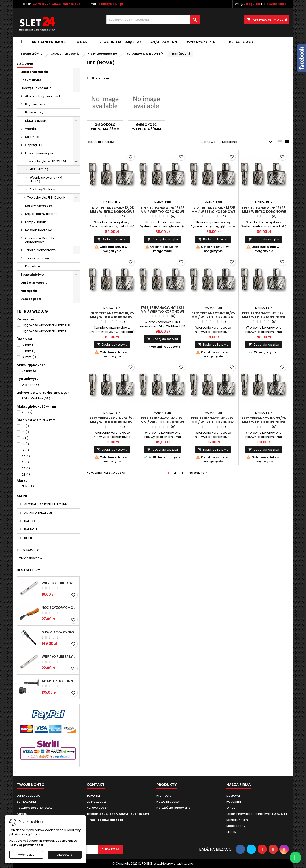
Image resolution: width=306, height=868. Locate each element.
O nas (82, 42)
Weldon (30, 385)
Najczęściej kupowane (174, 808)
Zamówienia (26, 802)
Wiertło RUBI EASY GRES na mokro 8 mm (60, 657)
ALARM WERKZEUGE (38, 513)
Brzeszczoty (34, 112)
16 (25, 432)
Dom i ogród (31, 299)
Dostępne (248, 142)
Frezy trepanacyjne (40, 153)
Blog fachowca (239, 42)
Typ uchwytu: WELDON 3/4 (47, 161)
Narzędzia (29, 291)
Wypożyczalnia (201, 42)
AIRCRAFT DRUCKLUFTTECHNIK (46, 504)
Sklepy (231, 832)
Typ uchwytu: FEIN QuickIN (46, 198)
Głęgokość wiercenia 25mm (47, 325)
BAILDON (30, 529)
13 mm (29, 351)
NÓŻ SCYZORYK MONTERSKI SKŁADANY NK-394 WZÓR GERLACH (60, 608)
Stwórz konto (276, 4)
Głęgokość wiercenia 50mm (45, 331)
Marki (23, 496)
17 (25, 438)
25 (27, 412)
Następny (199, 473)
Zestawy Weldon (42, 189)
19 (25, 450)
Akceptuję (65, 855)
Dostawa (233, 796)
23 (26, 474)
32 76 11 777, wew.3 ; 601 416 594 (57, 4)
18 (25, 444)
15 (25, 426)
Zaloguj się (252, 4)
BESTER (29, 538)
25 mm (30, 371)
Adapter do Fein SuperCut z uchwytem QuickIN (60, 681)
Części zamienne (164, 42)
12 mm (29, 345)
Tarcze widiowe (37, 258)
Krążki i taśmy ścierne (41, 214)
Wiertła (31, 129)
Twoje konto (31, 785)
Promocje (164, 796)
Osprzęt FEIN (34, 145)
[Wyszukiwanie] (153, 20)
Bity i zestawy (35, 104)
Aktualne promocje (50, 42)
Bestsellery (28, 570)
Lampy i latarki (36, 222)
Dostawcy (28, 550)
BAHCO (29, 521)
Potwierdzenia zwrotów (35, 808)
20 (26, 456)
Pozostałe (33, 266)
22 (26, 468)
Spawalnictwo (32, 274)
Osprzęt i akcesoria (36, 88)
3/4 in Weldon (36, 398)
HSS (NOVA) (39, 169)
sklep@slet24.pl (111, 4)
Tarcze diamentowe (41, 250)
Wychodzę (26, 855)
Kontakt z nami (237, 820)
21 (25, 462)
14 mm (29, 357)
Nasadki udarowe (39, 230)
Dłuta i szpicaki (36, 121)
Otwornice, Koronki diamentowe (39, 240)
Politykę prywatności (26, 845)
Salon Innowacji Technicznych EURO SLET (257, 814)
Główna (25, 64)
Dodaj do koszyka (112, 239)
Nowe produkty (168, 802)
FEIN (28, 486)
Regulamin (235, 802)
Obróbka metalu (34, 283)
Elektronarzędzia (34, 72)
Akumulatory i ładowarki (43, 96)
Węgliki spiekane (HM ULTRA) (46, 179)
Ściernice (32, 137)
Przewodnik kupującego (118, 42)
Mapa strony (236, 826)
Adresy (22, 814)
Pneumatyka (31, 80)
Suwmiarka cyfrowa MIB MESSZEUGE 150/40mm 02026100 (60, 632)
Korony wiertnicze (39, 206)
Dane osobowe (29, 796)
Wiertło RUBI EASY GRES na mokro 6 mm (60, 583)
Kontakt (96, 785)
